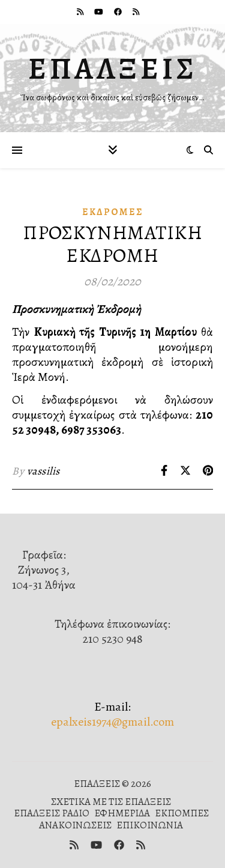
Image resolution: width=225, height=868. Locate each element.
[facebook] (119, 12)
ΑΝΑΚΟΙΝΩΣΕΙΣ (75, 825)
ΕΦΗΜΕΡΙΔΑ (122, 813)
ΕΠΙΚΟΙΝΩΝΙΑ (150, 825)
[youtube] (100, 12)
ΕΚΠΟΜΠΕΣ (182, 813)
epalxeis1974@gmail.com (112, 722)
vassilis (43, 471)
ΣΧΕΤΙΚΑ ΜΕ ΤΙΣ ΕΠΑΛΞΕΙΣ (111, 802)
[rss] (81, 12)
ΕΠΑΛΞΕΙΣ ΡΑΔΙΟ (52, 813)
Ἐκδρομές (113, 212)
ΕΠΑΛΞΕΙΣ (113, 68)
